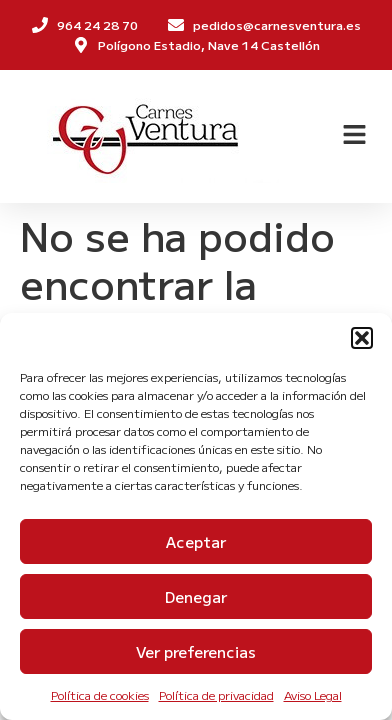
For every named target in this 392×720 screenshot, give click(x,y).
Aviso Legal (313, 694)
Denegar (196, 596)
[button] (362, 338)
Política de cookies (100, 694)
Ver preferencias (196, 651)
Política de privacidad (216, 694)
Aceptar (196, 541)
